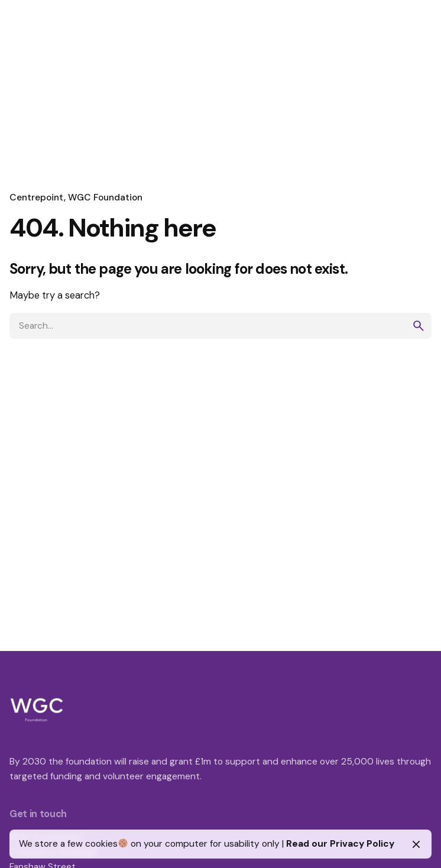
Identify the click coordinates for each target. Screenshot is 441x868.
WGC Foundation (105, 197)
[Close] (416, 844)
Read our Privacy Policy (340, 844)
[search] (419, 326)
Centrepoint (37, 197)
